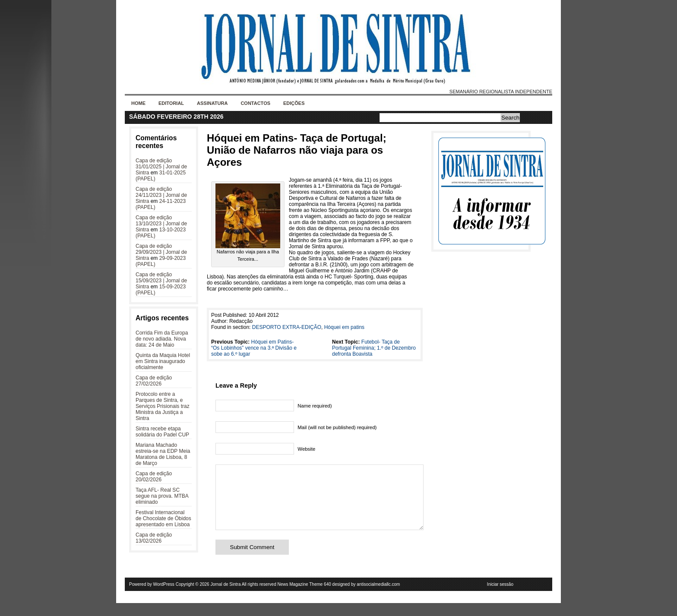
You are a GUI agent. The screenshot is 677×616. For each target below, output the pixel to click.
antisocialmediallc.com (378, 597)
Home (138, 103)
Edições (294, 103)
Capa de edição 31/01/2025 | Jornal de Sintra (161, 167)
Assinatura (212, 103)
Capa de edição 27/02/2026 (154, 381)
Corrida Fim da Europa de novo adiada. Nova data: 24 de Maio (162, 339)
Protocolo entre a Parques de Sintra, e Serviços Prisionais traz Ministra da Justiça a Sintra (163, 406)
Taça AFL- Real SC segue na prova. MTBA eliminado (162, 496)
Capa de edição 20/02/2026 (154, 477)
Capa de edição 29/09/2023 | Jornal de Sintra (161, 252)
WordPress (164, 597)
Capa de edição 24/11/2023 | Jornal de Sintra (161, 195)
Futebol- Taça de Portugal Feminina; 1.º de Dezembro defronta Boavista (374, 348)
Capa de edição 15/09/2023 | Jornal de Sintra (161, 281)
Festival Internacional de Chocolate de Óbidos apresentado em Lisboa (163, 518)
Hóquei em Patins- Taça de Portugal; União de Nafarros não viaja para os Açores (297, 150)
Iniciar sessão (500, 597)
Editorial (171, 103)
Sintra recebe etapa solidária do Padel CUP (162, 432)
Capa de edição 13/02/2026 (154, 538)
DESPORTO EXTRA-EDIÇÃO (287, 327)
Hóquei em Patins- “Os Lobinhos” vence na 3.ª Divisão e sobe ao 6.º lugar (254, 348)
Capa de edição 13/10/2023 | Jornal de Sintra (161, 224)
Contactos (255, 103)
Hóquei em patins (344, 327)
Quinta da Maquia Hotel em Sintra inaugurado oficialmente (163, 361)
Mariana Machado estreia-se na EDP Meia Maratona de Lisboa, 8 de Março (163, 454)
